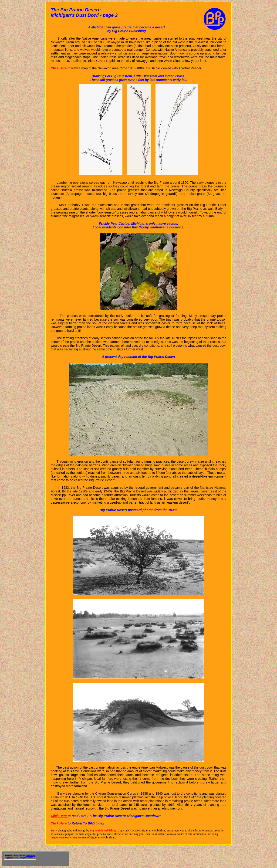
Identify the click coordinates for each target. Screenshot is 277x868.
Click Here (59, 816)
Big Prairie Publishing (103, 831)
